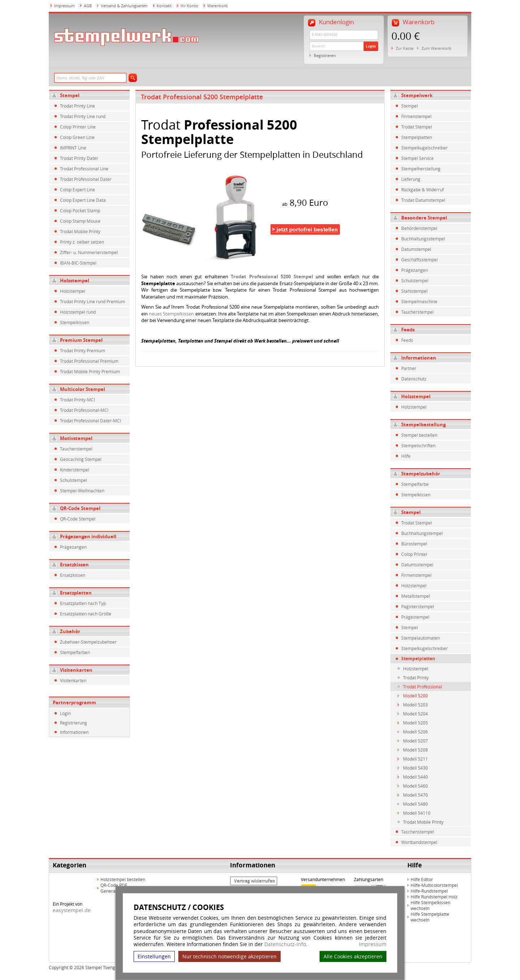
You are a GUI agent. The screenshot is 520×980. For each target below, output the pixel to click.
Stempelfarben (75, 652)
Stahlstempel (414, 291)
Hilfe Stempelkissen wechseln (430, 905)
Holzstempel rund (78, 312)
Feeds (408, 330)
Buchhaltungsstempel (423, 239)
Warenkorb (218, 6)
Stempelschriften (418, 445)
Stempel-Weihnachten (82, 491)
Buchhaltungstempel (422, 533)
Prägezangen (73, 547)
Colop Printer (414, 554)
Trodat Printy (416, 678)
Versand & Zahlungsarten (124, 6)
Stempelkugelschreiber (424, 148)
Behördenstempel (419, 228)
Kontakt (164, 6)
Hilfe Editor (422, 879)
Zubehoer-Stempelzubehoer (88, 642)
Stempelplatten (417, 137)
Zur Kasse (405, 48)
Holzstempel (75, 280)
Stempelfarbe (415, 484)
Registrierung (73, 723)
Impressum (373, 944)
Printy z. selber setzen (82, 242)
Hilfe (406, 456)
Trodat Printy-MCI (77, 400)
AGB (88, 6)
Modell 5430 (415, 768)
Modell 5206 (415, 732)
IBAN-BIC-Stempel (78, 263)
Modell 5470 (415, 795)
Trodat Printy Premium (83, 350)
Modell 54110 (417, 813)
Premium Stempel (81, 340)
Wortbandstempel (419, 842)
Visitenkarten (76, 670)
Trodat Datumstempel (423, 200)
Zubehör (70, 631)
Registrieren (325, 55)
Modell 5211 (415, 759)
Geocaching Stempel (81, 459)
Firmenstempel (416, 116)
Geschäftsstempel (419, 260)
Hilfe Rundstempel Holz (434, 897)
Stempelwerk (417, 95)
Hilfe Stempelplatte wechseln (430, 917)
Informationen (74, 732)
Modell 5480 (415, 804)
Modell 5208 (415, 750)
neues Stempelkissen (171, 314)
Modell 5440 (415, 777)
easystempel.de (72, 910)
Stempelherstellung (421, 169)
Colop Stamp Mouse (80, 221)
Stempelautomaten (421, 638)
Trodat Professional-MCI (84, 410)
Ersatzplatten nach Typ (83, 603)
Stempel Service (417, 158)
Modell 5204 (415, 714)
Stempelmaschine (419, 301)
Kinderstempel (75, 470)
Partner (409, 368)
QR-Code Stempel (80, 508)
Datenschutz (414, 379)
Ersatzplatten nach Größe (86, 614)
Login (371, 46)
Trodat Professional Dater (86, 179)
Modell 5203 (415, 705)
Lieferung (411, 179)
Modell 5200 (415, 696)
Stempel (70, 95)
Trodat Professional (422, 687)
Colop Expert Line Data (83, 200)
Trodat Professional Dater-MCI (90, 421)
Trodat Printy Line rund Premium (92, 301)
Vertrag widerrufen (255, 881)
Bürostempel (414, 544)
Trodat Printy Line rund (83, 116)
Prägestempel (415, 617)
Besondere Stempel (424, 218)
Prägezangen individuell (88, 536)
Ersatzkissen (74, 565)
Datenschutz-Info (285, 944)
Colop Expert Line (77, 190)
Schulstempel (73, 480)
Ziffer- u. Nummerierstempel (89, 252)
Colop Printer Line (78, 127)
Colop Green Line (77, 137)
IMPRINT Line (73, 148)
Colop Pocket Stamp (80, 210)
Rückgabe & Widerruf (422, 190)
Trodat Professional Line (84, 169)
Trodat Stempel (417, 127)
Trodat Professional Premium (89, 361)
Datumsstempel (417, 565)
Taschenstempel (418, 832)
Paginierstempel (418, 606)
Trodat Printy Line (77, 106)
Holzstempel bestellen (123, 879)
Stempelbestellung (423, 424)
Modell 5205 (415, 723)
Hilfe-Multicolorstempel (434, 885)
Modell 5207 (415, 741)
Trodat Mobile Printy (80, 231)
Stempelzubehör (421, 474)
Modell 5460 (415, 786)
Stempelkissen (75, 322)
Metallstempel (416, 596)
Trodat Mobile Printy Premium (90, 371)
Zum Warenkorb (436, 48)
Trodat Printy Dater (79, 158)
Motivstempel (76, 438)
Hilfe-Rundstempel (429, 891)
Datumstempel (416, 249)
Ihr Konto (189, 6)
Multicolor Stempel (83, 389)
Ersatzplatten (76, 593)
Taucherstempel (76, 449)
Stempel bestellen (419, 435)
